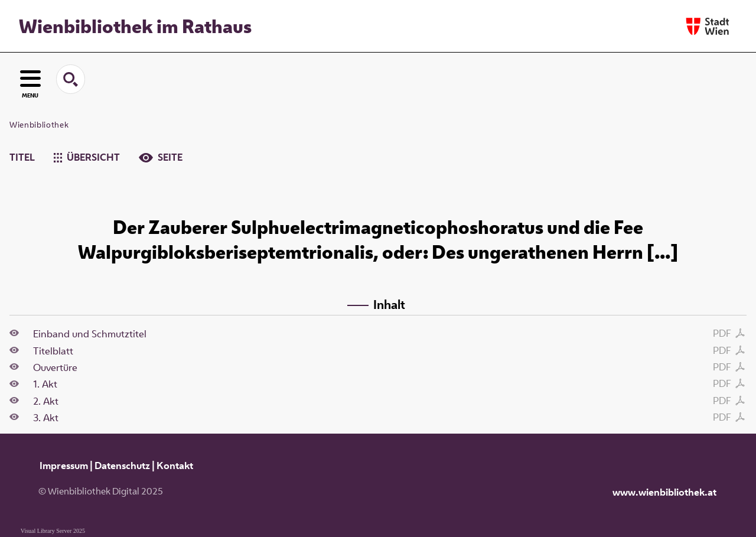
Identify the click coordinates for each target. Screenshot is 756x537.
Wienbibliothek (39, 125)
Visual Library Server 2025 (53, 531)
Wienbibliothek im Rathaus (135, 26)
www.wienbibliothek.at (664, 492)
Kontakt (175, 466)
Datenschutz (122, 466)
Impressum (64, 466)
